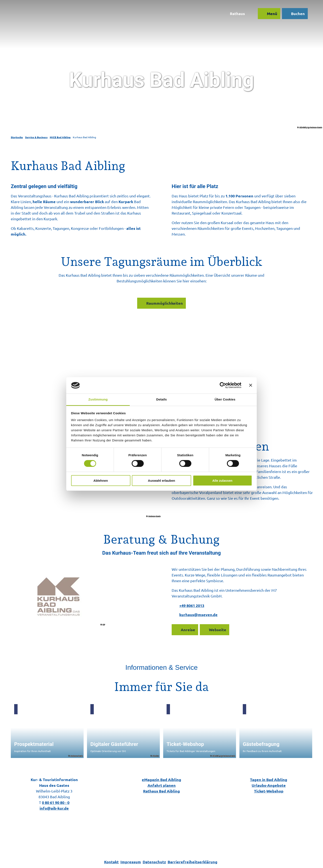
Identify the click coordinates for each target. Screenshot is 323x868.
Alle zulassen (222, 481)
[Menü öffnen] (267, 15)
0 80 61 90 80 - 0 (56, 802)
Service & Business (36, 137)
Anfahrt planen (161, 785)
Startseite (17, 137)
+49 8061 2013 (192, 605)
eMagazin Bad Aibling (161, 779)
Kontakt (111, 862)
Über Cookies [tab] (225, 399)
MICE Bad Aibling (60, 137)
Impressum (131, 862)
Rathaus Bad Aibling (161, 791)
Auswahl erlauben (161, 481)
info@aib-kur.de (54, 808)
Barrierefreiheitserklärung (193, 862)
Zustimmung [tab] (98, 399)
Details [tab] (161, 399)
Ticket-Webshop (269, 791)
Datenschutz (154, 862)
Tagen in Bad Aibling (269, 779)
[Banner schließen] (251, 385)
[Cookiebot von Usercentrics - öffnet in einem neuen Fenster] (223, 385)
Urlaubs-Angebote (269, 785)
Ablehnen (101, 481)
